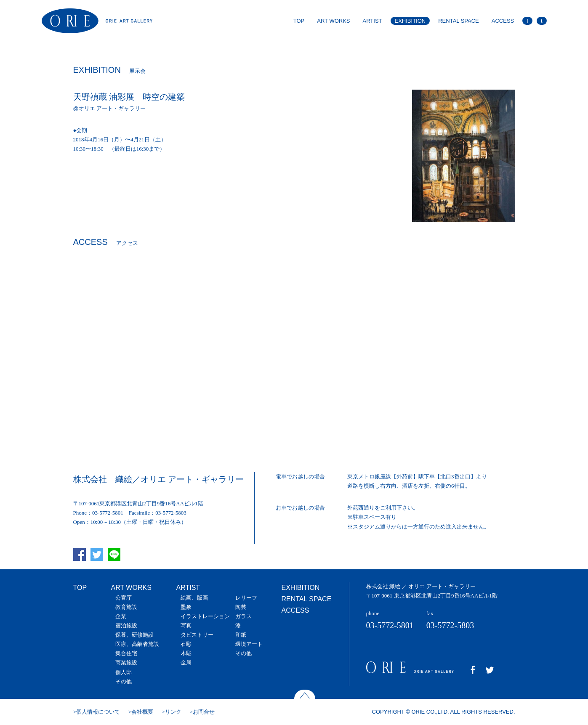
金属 (186, 663)
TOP (299, 21)
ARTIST (372, 21)
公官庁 (124, 598)
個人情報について (98, 712)
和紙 (241, 635)
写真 (186, 625)
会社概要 (142, 712)
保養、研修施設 (134, 635)
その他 (124, 681)
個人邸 (124, 672)
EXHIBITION (410, 21)
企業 (121, 616)
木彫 (186, 653)
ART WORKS (333, 21)
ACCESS (503, 21)
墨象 (186, 607)
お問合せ (204, 712)
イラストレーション (205, 616)
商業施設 (126, 663)
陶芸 (241, 607)
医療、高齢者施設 (137, 644)
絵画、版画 (194, 598)
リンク (173, 712)
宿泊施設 (126, 625)
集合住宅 (126, 653)
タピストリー (197, 635)
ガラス (243, 616)
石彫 (186, 644)
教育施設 (126, 607)
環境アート (249, 644)
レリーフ (246, 598)
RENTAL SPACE (459, 21)
